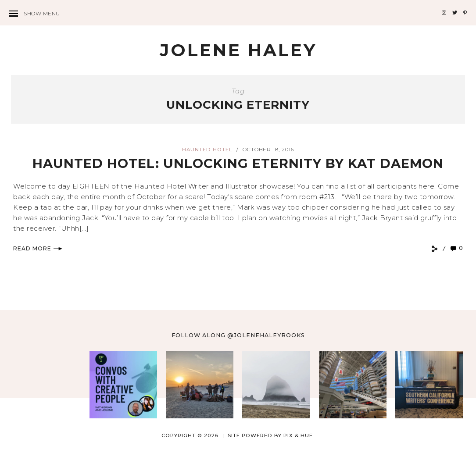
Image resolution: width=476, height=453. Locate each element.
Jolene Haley (238, 50)
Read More (38, 248)
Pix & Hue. (299, 435)
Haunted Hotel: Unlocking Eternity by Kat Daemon (238, 163)
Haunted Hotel (207, 150)
